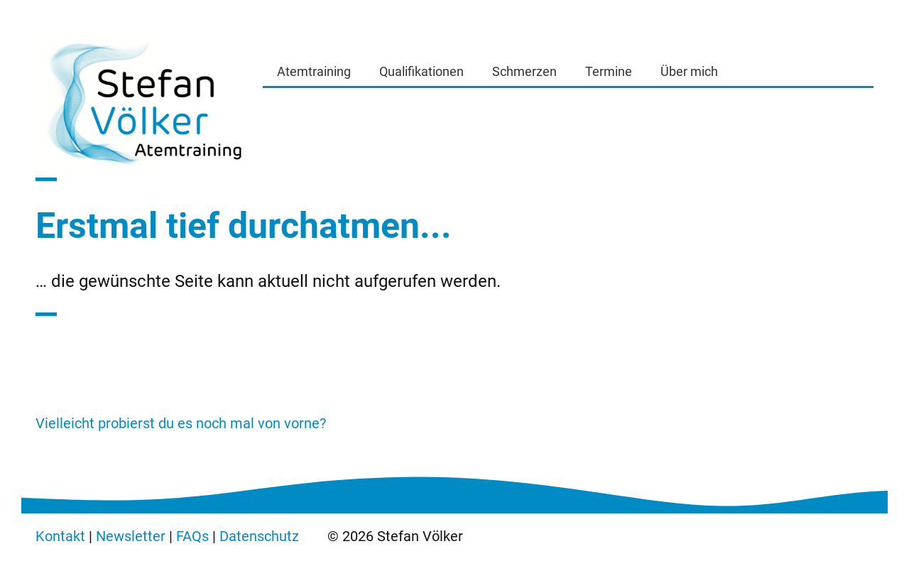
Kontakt (60, 536)
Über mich (689, 71)
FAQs (192, 536)
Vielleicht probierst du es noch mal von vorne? (181, 423)
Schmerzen (524, 71)
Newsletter (131, 536)
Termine (609, 71)
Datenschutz (259, 536)
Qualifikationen (421, 71)
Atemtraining (314, 71)
